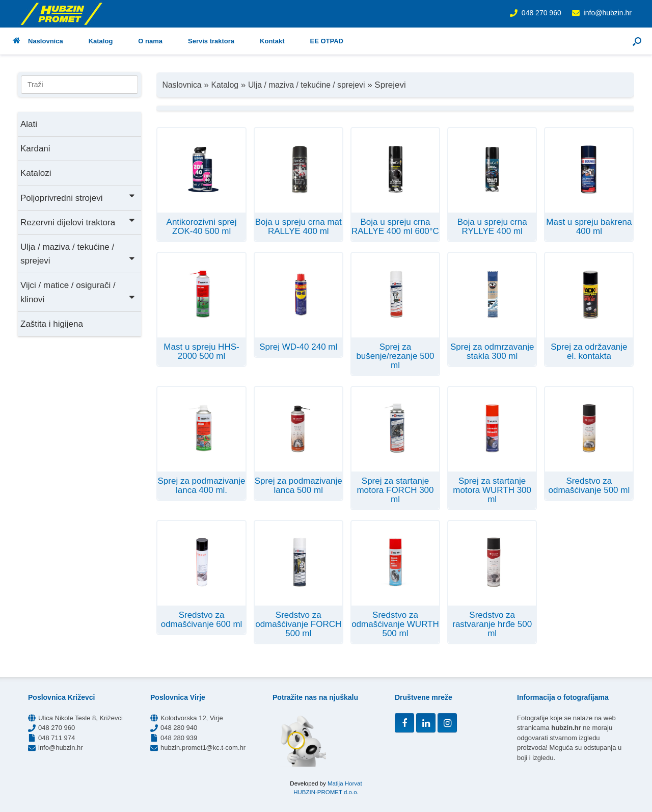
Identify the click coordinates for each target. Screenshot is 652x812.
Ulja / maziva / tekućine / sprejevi (78, 254)
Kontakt (272, 41)
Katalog (101, 41)
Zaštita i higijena (52, 324)
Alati (29, 124)
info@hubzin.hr (608, 13)
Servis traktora (211, 41)
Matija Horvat (345, 783)
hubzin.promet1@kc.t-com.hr (203, 748)
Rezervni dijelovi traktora (78, 221)
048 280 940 (179, 728)
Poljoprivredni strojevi (78, 197)
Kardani (35, 149)
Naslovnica (38, 41)
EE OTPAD (327, 41)
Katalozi (36, 173)
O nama (150, 41)
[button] (637, 41)
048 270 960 (541, 13)
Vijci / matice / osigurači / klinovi (78, 292)
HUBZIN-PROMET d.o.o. (326, 792)
